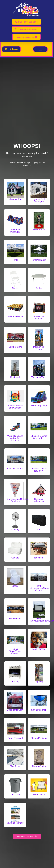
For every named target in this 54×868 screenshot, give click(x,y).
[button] (11, 49)
